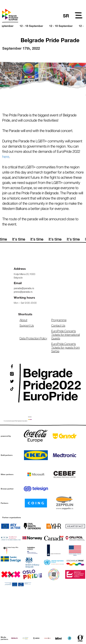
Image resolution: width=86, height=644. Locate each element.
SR (66, 16)
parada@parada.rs (24, 288)
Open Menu (79, 16)
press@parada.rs (23, 292)
